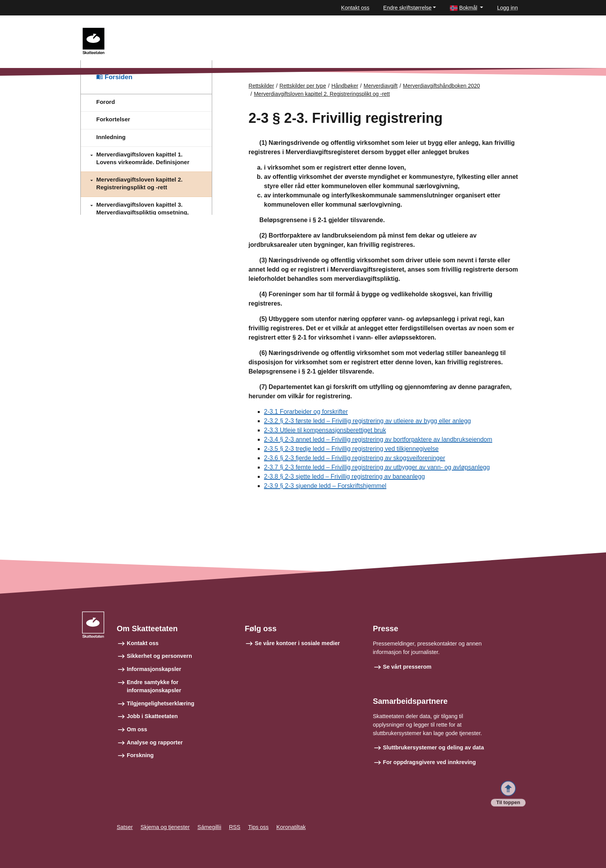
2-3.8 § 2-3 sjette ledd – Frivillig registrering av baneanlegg (344, 476)
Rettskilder (261, 86)
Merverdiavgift (381, 86)
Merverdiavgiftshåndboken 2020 (442, 86)
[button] (466, 8)
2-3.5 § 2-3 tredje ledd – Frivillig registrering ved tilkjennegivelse (351, 449)
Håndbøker (345, 86)
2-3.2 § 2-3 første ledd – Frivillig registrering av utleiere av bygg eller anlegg (367, 421)
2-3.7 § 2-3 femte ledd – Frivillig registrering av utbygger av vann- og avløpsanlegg (377, 467)
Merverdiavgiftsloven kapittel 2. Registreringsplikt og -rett (322, 94)
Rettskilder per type (303, 86)
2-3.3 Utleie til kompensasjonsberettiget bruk (325, 430)
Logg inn (507, 8)
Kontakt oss (355, 8)
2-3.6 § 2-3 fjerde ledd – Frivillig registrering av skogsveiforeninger (355, 458)
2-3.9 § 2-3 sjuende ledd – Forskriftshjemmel (325, 486)
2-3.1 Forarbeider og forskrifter (306, 412)
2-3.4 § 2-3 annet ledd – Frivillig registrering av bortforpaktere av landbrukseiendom (378, 439)
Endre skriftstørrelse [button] (408, 8)
